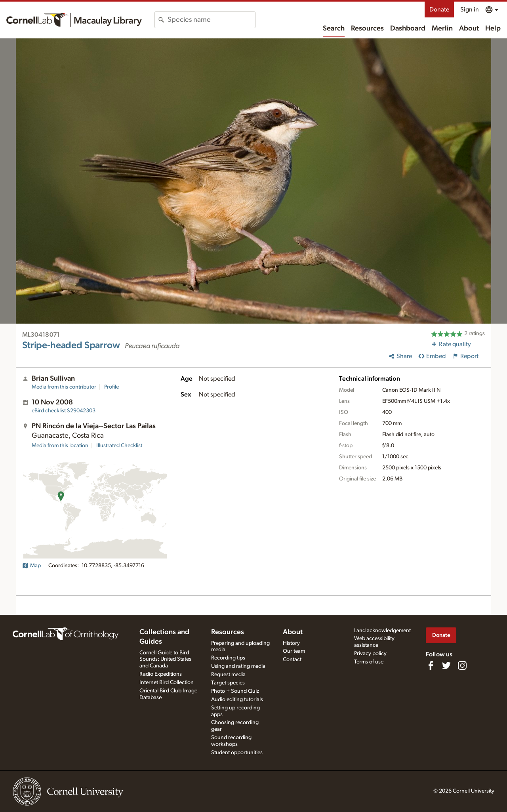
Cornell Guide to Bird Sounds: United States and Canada (165, 660)
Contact (292, 660)
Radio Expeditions (161, 674)
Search (334, 29)
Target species (228, 683)
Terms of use (369, 662)
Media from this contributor (64, 387)
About (469, 29)
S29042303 (64, 411)
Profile (112, 387)
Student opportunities (237, 753)
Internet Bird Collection (167, 682)
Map (31, 566)
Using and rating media (238, 666)
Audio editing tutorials (237, 700)
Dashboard (408, 29)
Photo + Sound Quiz (235, 691)
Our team (294, 651)
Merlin (442, 29)
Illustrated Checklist (119, 446)
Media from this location (60, 446)
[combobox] (211, 20)
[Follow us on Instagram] (462, 665)
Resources (367, 29)
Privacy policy (370, 654)
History (291, 643)
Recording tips (228, 658)
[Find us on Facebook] (431, 665)
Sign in (470, 10)
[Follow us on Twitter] (446, 665)
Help (493, 29)
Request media (228, 675)
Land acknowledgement (382, 631)
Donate (439, 10)
